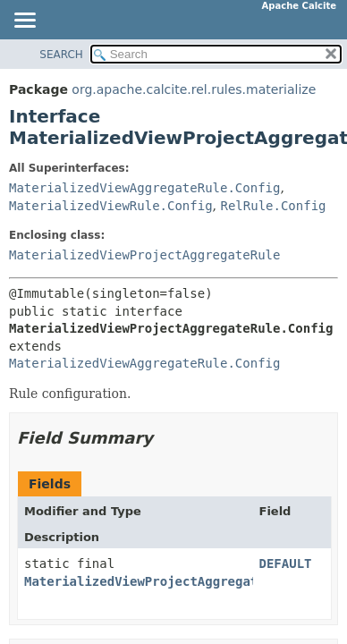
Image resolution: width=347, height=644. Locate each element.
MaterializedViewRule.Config (111, 206)
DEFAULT (286, 563)
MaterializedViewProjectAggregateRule (144, 255)
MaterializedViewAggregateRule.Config (144, 188)
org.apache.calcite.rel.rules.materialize (194, 89)
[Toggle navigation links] (24, 21)
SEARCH (61, 55)
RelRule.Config (273, 206)
